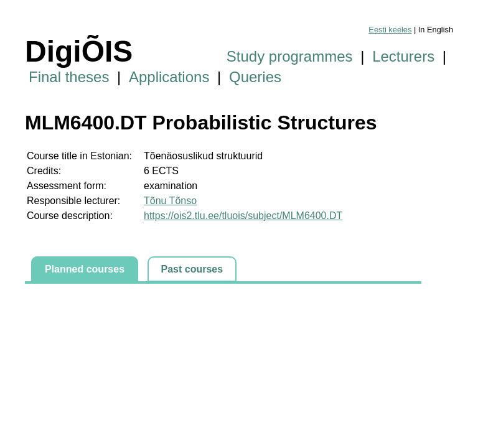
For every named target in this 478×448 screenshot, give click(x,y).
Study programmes (290, 56)
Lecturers (403, 56)
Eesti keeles (390, 30)
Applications (169, 77)
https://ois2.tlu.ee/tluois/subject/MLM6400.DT (243, 216)
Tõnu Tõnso (170, 201)
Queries (255, 77)
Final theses (69, 77)
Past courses (192, 269)
